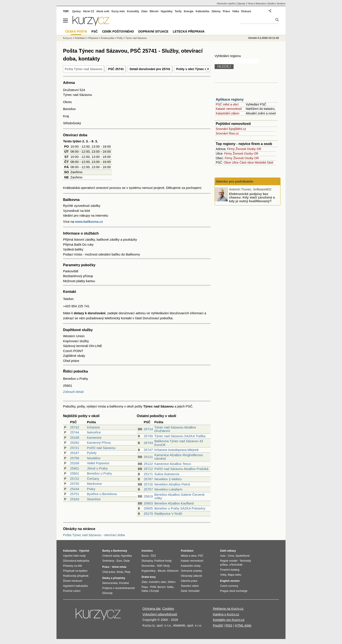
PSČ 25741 (116, 69)
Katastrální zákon (227, 113)
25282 (75, 443)
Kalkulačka (203, 11)
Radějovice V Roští (168, 514)
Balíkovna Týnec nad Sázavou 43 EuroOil (179, 443)
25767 (148, 479)
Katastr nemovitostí (229, 109)
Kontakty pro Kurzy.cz (229, 620)
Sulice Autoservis (167, 474)
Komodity (133, 11)
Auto (223, 556)
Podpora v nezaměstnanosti (119, 588)
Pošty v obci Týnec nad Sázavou (200, 69)
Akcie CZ (88, 11)
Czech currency (229, 586)
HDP (159, 566)
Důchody (107, 593)
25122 (148, 464)
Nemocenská (110, 583)
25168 (75, 438)
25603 (148, 503)
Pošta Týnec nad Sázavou (84, 69)
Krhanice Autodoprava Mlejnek (177, 450)
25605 (148, 508)
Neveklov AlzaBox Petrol (172, 484)
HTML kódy (243, 625)
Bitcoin (154, 11)
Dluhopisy (147, 561)
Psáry (91, 489)
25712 (148, 469)
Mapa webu (234, 575)
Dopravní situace (153, 31)
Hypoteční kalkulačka (75, 586)
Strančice (94, 499)
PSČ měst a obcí (227, 104)
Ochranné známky (191, 571)
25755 (75, 484)
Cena (231, 556)
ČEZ (153, 556)
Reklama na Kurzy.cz (228, 609)
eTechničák (236, 565)
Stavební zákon (190, 586)
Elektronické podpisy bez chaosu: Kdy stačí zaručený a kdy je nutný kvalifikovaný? (252, 197)
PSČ (95, 31)
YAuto (251, 3)
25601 (75, 473)
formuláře (194, 591)
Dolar (127, 561)
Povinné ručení (72, 591)
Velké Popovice (98, 463)
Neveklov (94, 458)
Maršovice (94, 484)
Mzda (120, 572)
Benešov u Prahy (99, 473)
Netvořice (94, 432)
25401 (75, 468)
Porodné (124, 583)
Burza (145, 556)
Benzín (162, 587)
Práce (227, 11)
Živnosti (241, 149)
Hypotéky (167, 11)
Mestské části (264, 162)
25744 (75, 432)
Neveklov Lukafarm (168, 489)
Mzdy (167, 566)
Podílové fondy (163, 561)
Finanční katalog (230, 570)
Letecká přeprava (189, 31)
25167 (75, 453)
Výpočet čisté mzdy (74, 556)
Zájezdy (241, 3)
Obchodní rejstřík (226, 3)
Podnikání (80, 38)
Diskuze (246, 11)
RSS (229, 625)
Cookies (168, 609)
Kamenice (94, 438)
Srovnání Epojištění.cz (231, 129)
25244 (75, 489)
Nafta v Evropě (150, 591)
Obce (227, 162)
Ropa (145, 587)
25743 (148, 443)
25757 (148, 489)
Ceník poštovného (118, 31)
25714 (148, 429)
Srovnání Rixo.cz (227, 133)
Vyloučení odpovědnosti (160, 614)
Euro (119, 561)
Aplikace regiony (230, 99)
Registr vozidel (229, 561)
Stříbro (171, 582)
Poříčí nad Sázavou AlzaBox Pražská (181, 469)
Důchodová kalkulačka (76, 561)
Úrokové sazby (111, 556)
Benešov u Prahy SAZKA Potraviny (180, 508)
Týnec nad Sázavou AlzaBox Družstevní (175, 429)
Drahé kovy (149, 577)
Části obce (247, 162)
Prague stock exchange (234, 591)
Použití (218, 625)
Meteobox (261, 3)
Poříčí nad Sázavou (101, 448)
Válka (235, 11)
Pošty (120, 38)
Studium (281, 3)
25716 (148, 484)
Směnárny (108, 561)
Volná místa (119, 567)
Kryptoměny (149, 571)
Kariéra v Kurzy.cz (226, 614)
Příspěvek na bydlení (75, 571)
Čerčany (93, 479)
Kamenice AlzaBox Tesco (173, 464)
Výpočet (84, 551)
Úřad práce (109, 572)
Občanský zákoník (192, 576)
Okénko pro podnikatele (235, 181)
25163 (75, 499)
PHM (153, 587)
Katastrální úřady (191, 566)
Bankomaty (120, 551)
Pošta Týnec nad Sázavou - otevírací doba (94, 535)
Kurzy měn (118, 11)
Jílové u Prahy (97, 468)
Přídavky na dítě (73, 566)
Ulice (235, 162)
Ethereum (173, 571)
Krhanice (93, 427)
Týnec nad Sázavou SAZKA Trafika (180, 436)
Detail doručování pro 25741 (150, 69)
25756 (75, 458)
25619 (148, 496)
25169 (75, 463)
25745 (148, 436)
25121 (148, 457)
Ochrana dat (151, 609)
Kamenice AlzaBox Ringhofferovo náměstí (179, 457)
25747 (148, 450)
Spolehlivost (243, 556)
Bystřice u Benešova (102, 494)
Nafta (170, 587)
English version (230, 581)
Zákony (216, 11)
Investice (147, 551)
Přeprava (93, 38)
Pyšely (92, 453)
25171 (148, 474)
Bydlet (271, 3)
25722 (75, 479)
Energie (189, 11)
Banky (106, 551)
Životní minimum (73, 581)
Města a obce (189, 556)
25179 (148, 514)
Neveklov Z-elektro (168, 479)
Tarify (178, 11)
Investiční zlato (157, 582)
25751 (75, 494)
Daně (184, 591)
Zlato (144, 11)
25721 (75, 448)
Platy (127, 572)
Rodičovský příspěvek (76, 576)
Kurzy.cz (68, 38)
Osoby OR (254, 149)
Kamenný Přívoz (99, 443)
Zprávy (76, 11)
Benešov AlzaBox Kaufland (174, 503)
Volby (223, 575)
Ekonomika (148, 566)
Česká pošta (107, 38)
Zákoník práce (189, 581)
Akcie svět (103, 11)
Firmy (231, 149)
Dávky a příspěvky (114, 578)
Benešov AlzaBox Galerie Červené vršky (180, 496)
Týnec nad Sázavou (136, 38)
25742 (75, 427)
